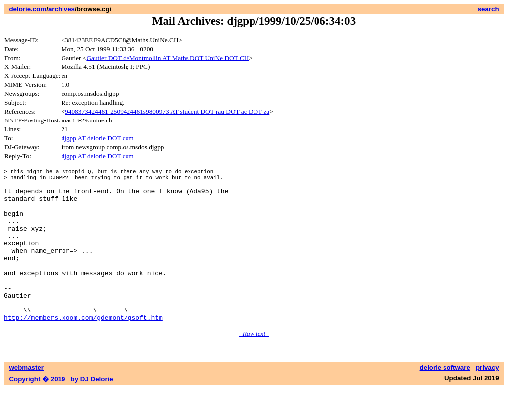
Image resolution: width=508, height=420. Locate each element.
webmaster (26, 399)
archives (62, 9)
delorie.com (28, 9)
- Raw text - (254, 365)
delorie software (445, 399)
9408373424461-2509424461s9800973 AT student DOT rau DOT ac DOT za (167, 111)
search (488, 9)
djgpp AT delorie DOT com (98, 138)
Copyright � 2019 (37, 410)
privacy (487, 399)
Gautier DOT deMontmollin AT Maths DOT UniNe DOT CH (167, 58)
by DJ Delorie (92, 410)
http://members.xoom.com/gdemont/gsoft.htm (83, 349)
